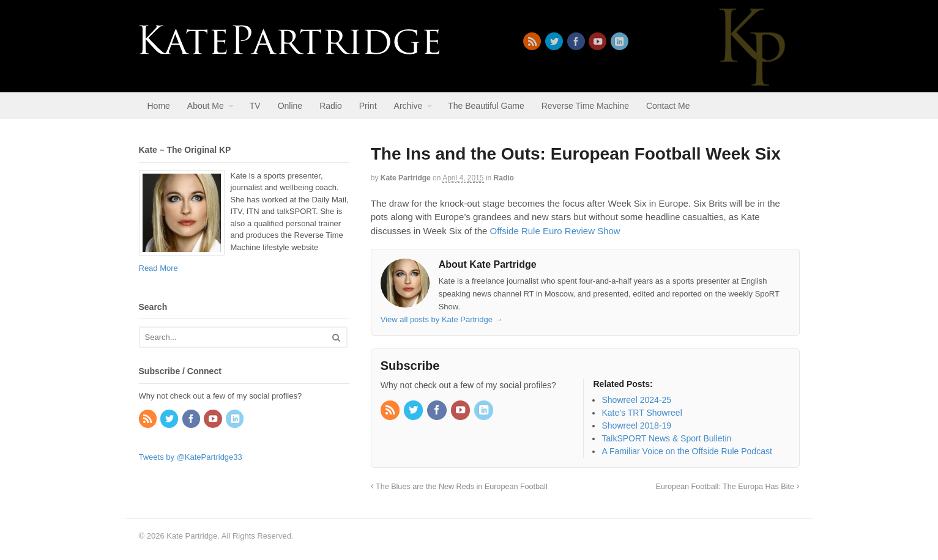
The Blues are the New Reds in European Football (459, 487)
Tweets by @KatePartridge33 (191, 457)
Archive (408, 106)
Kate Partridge (406, 178)
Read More (158, 268)
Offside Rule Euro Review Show (555, 231)
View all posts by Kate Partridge (442, 319)
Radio (331, 106)
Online (290, 106)
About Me (206, 106)
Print (368, 106)
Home (159, 106)
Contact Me (668, 106)
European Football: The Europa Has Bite (727, 487)
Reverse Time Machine (585, 106)
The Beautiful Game (486, 106)
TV (255, 106)
